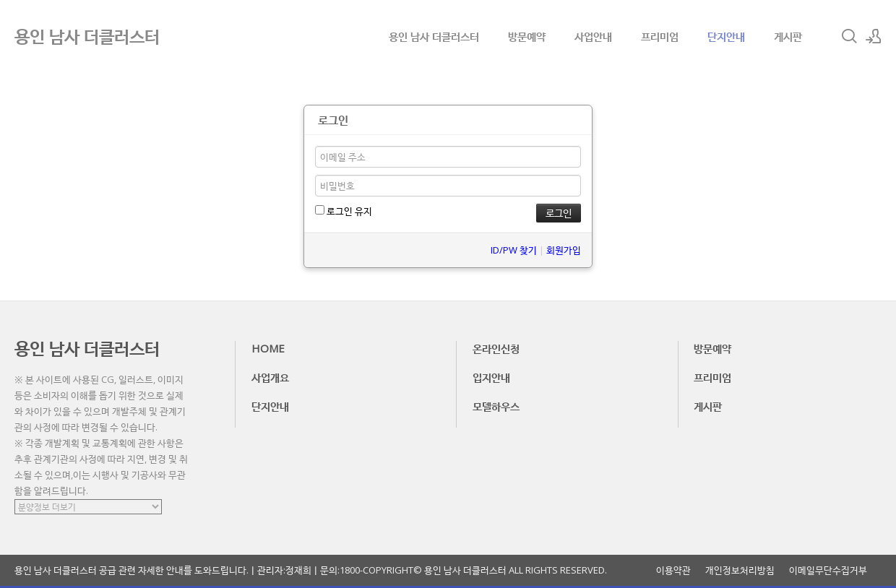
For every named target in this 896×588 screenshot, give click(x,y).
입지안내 (491, 377)
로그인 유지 (344, 211)
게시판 (788, 36)
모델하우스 (496, 406)
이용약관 (673, 570)
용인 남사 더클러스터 (434, 36)
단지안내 (726, 36)
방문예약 (527, 36)
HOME (268, 348)
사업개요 (270, 377)
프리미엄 (660, 36)
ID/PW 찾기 (514, 250)
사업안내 (593, 36)
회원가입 (564, 250)
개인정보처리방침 (740, 570)
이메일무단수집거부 (828, 570)
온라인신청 (496, 348)
